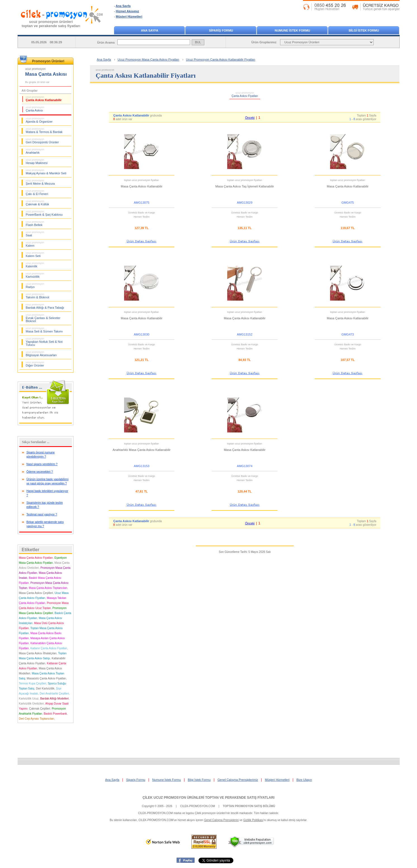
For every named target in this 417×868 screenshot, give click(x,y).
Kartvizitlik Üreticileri (31, 704)
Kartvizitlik (35, 275)
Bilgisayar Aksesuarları (41, 354)
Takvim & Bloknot (37, 296)
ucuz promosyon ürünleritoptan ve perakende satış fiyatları (51, 24)
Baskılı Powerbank (55, 714)
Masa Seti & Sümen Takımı (44, 330)
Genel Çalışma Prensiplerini (221, 820)
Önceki (250, 118)
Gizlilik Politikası (253, 820)
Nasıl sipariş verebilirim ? (42, 464)
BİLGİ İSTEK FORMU (364, 30)
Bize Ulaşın (304, 780)
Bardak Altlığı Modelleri (55, 699)
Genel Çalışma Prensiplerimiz (238, 780)
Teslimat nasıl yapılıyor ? (42, 514)
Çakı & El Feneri (37, 192)
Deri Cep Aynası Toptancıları (37, 719)
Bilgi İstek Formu (199, 780)
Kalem (35, 244)
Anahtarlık (35, 151)
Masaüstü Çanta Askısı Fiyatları (47, 678)
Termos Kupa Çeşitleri (33, 683)
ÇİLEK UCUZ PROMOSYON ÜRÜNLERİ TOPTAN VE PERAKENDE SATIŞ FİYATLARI (209, 798)
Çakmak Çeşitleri (40, 709)
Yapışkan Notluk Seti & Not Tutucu (44, 342)
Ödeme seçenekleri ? (40, 472)
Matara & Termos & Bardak (44, 130)
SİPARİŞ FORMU (221, 30)
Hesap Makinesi (37, 161)
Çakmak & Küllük (37, 203)
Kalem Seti (35, 255)
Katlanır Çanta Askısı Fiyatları (49, 648)
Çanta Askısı (35, 109)
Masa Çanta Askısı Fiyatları (36, 558)
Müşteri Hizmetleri (129, 16)
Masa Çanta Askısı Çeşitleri (36, 593)
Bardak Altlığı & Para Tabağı (45, 306)
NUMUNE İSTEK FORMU (292, 30)
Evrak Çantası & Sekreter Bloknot (43, 318)
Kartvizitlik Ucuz (29, 699)
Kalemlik (35, 265)
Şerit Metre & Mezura (40, 182)
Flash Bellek (35, 223)
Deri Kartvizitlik (45, 689)
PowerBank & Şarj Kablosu (44, 213)
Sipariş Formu (136, 780)
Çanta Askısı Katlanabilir (44, 99)
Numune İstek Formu (166, 780)
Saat (35, 234)
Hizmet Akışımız (127, 11)
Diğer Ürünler (35, 364)
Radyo (35, 286)
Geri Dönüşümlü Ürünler (42, 141)
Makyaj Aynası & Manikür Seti (46, 172)
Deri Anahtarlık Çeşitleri (54, 694)
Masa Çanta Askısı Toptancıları (48, 588)
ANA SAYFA (150, 30)
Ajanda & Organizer (39, 120)
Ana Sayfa (123, 6)
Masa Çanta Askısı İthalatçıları (38, 653)
